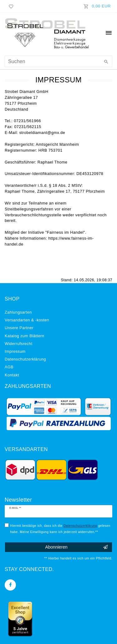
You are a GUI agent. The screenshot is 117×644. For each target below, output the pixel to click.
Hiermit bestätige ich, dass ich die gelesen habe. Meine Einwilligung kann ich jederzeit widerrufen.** (60, 528)
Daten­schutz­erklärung (25, 359)
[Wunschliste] (10, 6)
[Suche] (106, 62)
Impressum (15, 352)
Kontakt (12, 375)
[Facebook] (10, 585)
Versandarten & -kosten (27, 320)
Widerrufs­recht (19, 344)
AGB (9, 367)
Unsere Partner (19, 328)
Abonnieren (76, 547)
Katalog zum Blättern (24, 336)
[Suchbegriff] (58, 61)
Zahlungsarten (18, 312)
